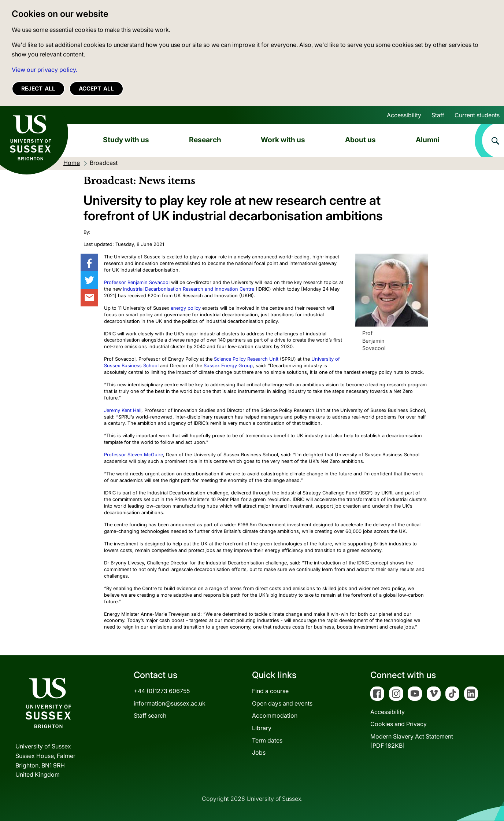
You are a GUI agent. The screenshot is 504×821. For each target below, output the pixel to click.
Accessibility (404, 115)
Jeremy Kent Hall (123, 410)
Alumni (428, 140)
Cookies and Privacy (399, 724)
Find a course (270, 691)
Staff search (150, 715)
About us (360, 140)
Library (262, 728)
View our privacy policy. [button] (45, 70)
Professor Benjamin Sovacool (137, 282)
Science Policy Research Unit (247, 359)
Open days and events (282, 703)
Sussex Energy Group (228, 366)
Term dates (267, 740)
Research (205, 140)
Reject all (38, 89)
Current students (477, 115)
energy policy (186, 308)
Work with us (283, 140)
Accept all (96, 89)
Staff (438, 115)
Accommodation (275, 715)
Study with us (126, 140)
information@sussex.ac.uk (170, 703)
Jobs (259, 752)
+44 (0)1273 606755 (162, 691)
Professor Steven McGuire (134, 455)
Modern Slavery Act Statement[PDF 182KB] (412, 741)
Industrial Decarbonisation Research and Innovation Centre (189, 289)
